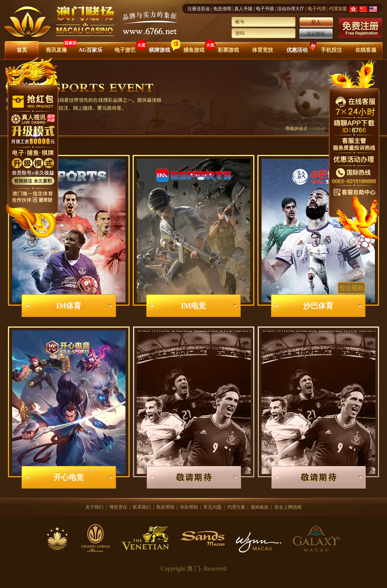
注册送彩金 (199, 9)
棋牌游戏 (159, 50)
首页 (22, 50)
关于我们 (94, 507)
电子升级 (265, 9)
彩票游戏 (228, 50)
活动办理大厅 (291, 9)
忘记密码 (316, 34)
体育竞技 (263, 50)
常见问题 (212, 507)
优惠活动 (297, 50)
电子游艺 (125, 50)
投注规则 (351, 288)
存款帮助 (189, 507)
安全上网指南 (288, 507)
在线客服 (366, 50)
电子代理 (317, 9)
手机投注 (331, 50)
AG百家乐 (91, 50)
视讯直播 (56, 50)
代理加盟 (338, 9)
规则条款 (260, 507)
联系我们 (142, 507)
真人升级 (243, 9)
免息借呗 (222, 9)
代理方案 (236, 507)
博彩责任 (118, 507)
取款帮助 (166, 507)
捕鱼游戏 (194, 50)
